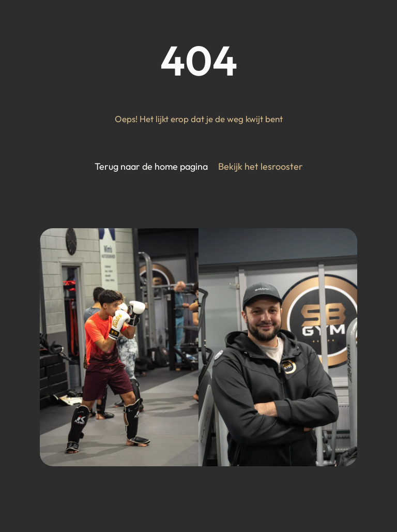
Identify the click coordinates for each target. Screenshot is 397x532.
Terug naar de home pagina (151, 166)
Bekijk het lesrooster (261, 166)
